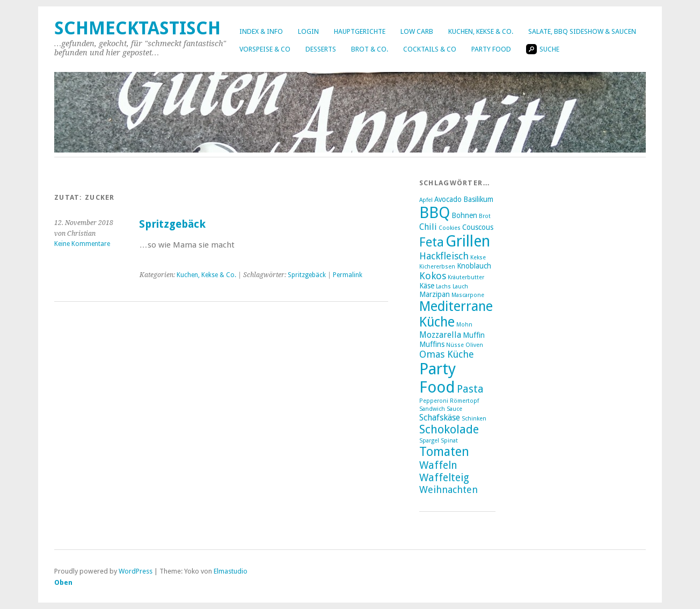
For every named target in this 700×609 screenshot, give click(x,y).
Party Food (491, 49)
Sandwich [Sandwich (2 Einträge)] (432, 409)
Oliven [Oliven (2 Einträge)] (474, 345)
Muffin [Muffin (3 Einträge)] (474, 335)
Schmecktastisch (137, 28)
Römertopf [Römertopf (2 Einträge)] (464, 401)
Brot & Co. (370, 49)
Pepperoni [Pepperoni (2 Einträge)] (434, 401)
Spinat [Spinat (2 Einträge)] (449, 441)
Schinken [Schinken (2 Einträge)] (474, 419)
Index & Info (261, 31)
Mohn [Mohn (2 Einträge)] (464, 325)
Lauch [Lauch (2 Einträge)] (460, 287)
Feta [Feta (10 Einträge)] (432, 242)
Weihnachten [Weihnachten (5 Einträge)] (449, 490)
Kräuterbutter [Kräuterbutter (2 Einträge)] (466, 277)
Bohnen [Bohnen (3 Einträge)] (464, 215)
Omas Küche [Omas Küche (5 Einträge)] (447, 354)
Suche (543, 49)
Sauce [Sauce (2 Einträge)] (454, 409)
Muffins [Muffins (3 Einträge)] (432, 344)
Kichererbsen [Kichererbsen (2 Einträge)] (437, 267)
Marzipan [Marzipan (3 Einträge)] (435, 294)
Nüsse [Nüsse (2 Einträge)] (455, 345)
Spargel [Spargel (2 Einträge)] (429, 441)
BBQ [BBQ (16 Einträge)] (435, 213)
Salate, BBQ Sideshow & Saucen (582, 31)
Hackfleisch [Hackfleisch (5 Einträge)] (444, 256)
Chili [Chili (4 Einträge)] (428, 227)
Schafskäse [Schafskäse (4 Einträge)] (440, 418)
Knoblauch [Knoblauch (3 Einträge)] (474, 266)
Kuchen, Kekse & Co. (481, 31)
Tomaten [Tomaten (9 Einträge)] (444, 452)
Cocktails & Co (430, 49)
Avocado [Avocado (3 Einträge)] (448, 199)
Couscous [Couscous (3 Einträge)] (478, 227)
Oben (63, 582)
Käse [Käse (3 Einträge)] (427, 286)
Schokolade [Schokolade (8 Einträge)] (449, 429)
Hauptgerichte (360, 31)
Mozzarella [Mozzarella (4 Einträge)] (440, 335)
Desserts (321, 49)
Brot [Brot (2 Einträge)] (485, 216)
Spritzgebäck (172, 224)
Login (308, 31)
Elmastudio (231, 571)
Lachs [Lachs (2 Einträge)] (443, 287)
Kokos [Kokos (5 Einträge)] (433, 276)
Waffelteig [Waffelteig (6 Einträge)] (444, 478)
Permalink (348, 275)
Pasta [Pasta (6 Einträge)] (470, 389)
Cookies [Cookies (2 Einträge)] (450, 228)
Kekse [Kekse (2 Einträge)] (478, 258)
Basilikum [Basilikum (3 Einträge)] (478, 199)
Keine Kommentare (82, 244)
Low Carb (417, 31)
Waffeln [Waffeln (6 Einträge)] (438, 465)
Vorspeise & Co (265, 49)
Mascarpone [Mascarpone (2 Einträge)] (468, 295)
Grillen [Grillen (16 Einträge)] (468, 241)
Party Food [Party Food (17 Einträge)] (437, 378)
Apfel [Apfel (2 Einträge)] (426, 200)
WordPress (136, 571)
